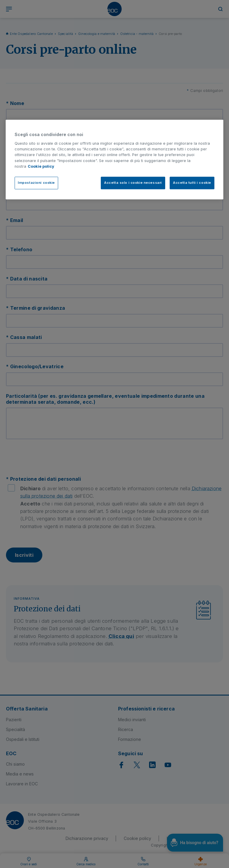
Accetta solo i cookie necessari (133, 183)
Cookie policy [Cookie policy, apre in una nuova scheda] (41, 166)
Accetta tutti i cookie (192, 183)
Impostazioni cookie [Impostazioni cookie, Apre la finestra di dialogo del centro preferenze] (36, 183)
